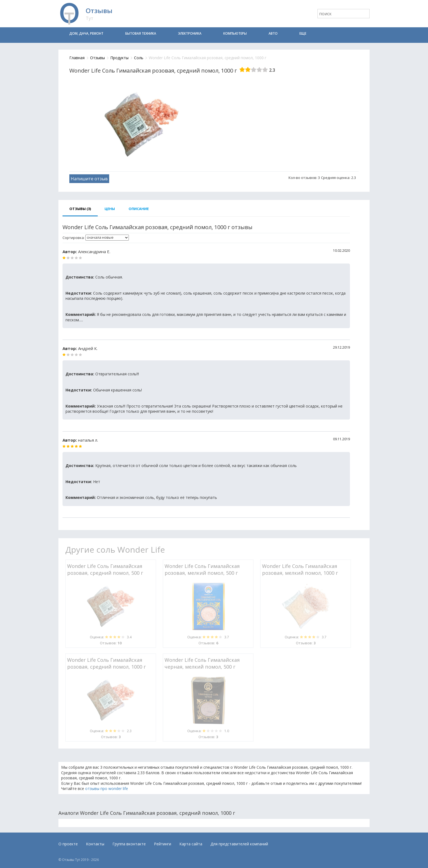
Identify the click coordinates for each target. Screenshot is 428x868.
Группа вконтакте (129, 844)
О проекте (68, 844)
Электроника (190, 33)
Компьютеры (235, 33)
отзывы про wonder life (107, 788)
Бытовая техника (141, 33)
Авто (273, 33)
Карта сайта (191, 844)
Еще (303, 33)
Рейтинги (163, 844)
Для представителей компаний (239, 844)
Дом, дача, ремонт (86, 33)
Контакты (95, 844)
